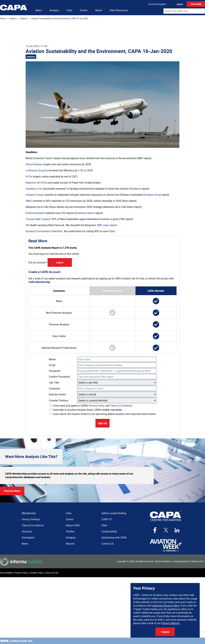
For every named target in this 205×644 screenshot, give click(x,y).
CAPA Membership (39, 282)
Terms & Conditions (121, 406)
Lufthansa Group (35, 170)
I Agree (165, 632)
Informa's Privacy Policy (166, 606)
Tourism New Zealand (38, 219)
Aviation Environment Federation (44, 231)
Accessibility (6, 573)
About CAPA (73, 525)
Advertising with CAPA (114, 538)
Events (84, 10)
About (98, 10)
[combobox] (184, 11)
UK (27, 225)
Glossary (27, 531)
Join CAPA (196, 4)
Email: (52, 365)
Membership (29, 513)
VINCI (29, 201)
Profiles (70, 531)
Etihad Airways (34, 164)
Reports (24, 18)
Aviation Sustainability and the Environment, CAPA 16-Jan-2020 (59, 18)
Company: (55, 388)
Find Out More (12, 491)
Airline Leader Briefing (114, 513)
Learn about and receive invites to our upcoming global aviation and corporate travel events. (103, 414)
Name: (53, 359)
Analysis (54, 10)
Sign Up (102, 423)
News (39, 10)
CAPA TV (107, 519)
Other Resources (119, 10)
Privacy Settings (170, 623)
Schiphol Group (34, 195)
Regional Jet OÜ (35, 183)
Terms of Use (52, 573)
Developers (28, 538)
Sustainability (109, 531)
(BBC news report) (107, 225)
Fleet (104, 525)
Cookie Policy (37, 573)
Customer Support (157, 4)
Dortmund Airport (35, 213)
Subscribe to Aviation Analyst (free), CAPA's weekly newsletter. (86, 410)
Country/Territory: (59, 400)
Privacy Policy (97, 406)
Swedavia (31, 189)
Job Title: (54, 383)
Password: (55, 371)
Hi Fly (29, 176)
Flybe (112, 231)
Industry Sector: (58, 394)
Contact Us (108, 544)
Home (3, 18)
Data (70, 10)
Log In (180, 4)
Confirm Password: (60, 377)
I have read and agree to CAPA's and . (91, 406)
